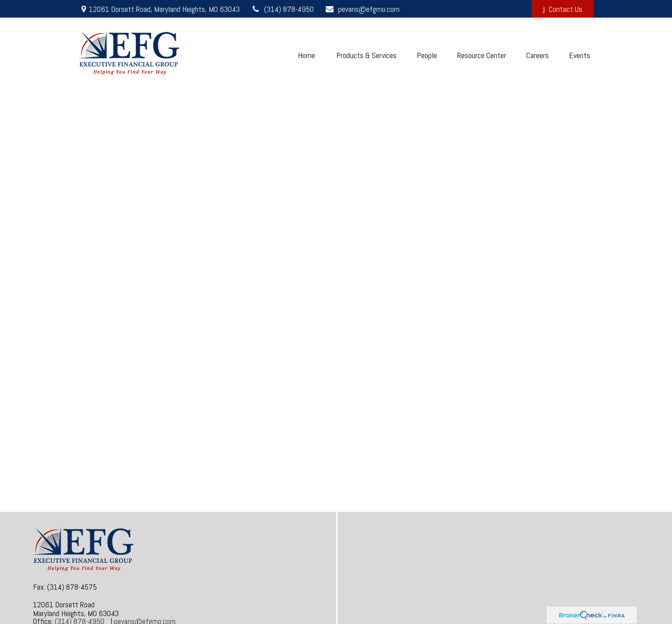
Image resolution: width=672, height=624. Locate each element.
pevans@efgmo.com (362, 9)
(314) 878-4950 (282, 9)
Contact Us (563, 9)
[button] (307, 55)
